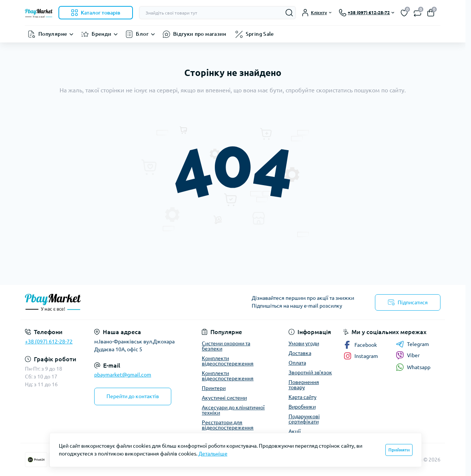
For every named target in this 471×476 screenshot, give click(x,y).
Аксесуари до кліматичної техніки (233, 410)
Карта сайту (303, 397)
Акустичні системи (224, 398)
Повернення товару (304, 385)
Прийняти (399, 450)
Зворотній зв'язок (310, 372)
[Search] (289, 13)
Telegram (412, 344)
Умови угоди (304, 343)
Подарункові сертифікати (304, 419)
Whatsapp (413, 367)
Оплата (297, 363)
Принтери (214, 388)
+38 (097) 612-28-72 (49, 342)
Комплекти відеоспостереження (228, 361)
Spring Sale (260, 34)
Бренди (101, 34)
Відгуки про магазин (200, 34)
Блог (142, 34)
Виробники (302, 407)
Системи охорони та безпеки (226, 346)
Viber (408, 355)
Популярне (53, 34)
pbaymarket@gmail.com (123, 375)
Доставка (300, 353)
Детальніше (213, 454)
